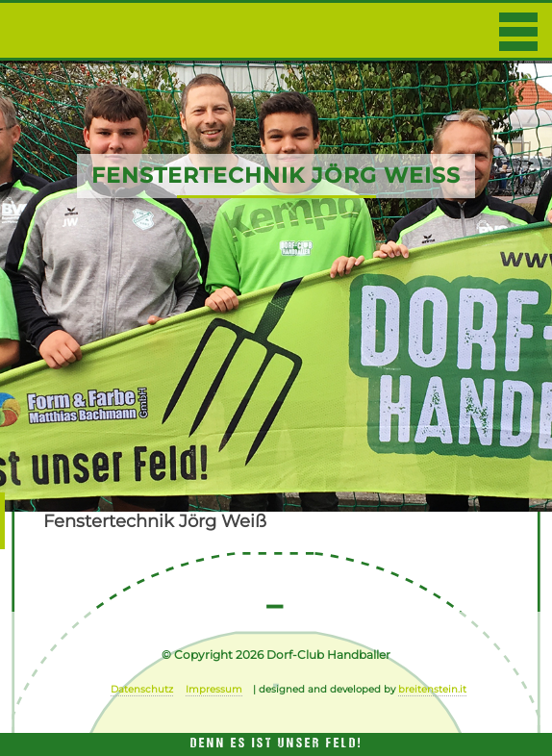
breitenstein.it (432, 689)
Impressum (214, 689)
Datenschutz (142, 689)
